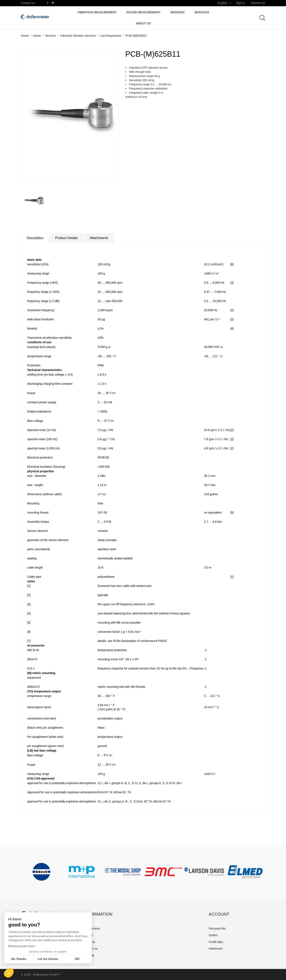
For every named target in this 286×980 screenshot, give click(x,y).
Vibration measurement (97, 12)
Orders (213, 935)
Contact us (28, 3)
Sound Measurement (143, 12)
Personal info (217, 929)
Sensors (177, 12)
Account (219, 914)
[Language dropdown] (224, 3)
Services (202, 12)
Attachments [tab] (99, 238)
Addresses (216, 949)
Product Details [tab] (66, 238)
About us (143, 23)
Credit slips (216, 942)
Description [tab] (35, 238)
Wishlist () (258, 3)
